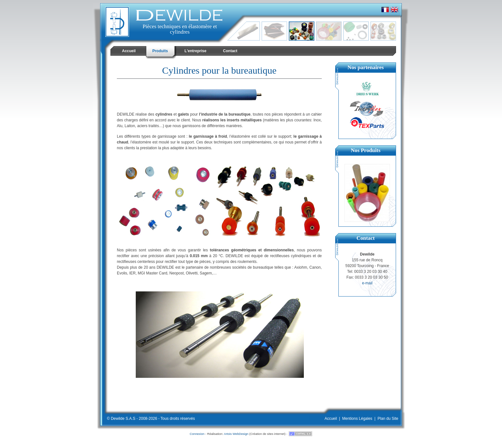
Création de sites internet (267, 434)
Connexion (197, 434)
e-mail (367, 283)
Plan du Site (388, 419)
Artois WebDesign (236, 434)
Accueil (331, 419)
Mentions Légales (357, 419)
